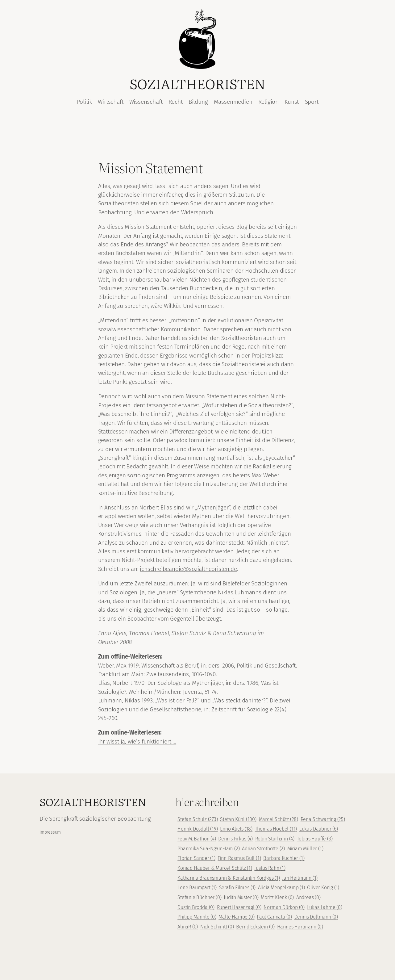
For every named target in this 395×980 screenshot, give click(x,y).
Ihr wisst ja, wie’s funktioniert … (137, 741)
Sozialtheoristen (197, 83)
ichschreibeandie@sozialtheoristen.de (188, 569)
